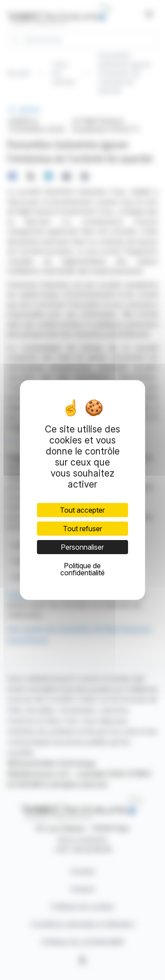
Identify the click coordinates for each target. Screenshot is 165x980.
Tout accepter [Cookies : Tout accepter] (82, 510)
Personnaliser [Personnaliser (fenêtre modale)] (82, 547)
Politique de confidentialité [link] (82, 569)
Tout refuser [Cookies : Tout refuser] (82, 529)
